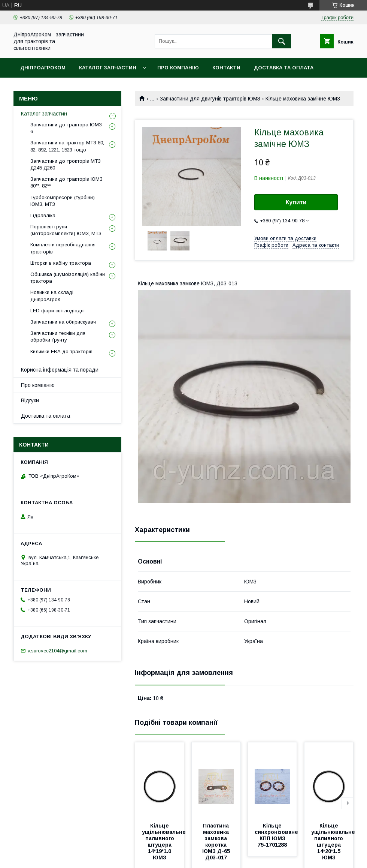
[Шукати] (282, 41)
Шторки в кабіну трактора (61, 263)
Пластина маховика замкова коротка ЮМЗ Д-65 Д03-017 (217, 842)
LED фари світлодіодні (57, 311)
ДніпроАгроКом (43, 68)
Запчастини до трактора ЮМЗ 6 (66, 128)
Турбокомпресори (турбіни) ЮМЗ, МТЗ (63, 201)
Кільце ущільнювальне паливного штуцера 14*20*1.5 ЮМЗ (334, 842)
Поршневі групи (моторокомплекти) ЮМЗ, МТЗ (66, 230)
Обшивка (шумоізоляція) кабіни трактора (68, 278)
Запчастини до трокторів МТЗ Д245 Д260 (66, 164)
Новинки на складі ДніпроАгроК (52, 296)
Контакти (226, 68)
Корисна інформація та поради (60, 370)
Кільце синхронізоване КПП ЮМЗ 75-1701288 (277, 835)
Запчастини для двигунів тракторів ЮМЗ (210, 99)
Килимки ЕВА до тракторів (61, 352)
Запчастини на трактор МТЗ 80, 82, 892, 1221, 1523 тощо (67, 146)
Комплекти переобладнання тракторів (63, 248)
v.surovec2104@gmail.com (57, 651)
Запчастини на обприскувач (63, 322)
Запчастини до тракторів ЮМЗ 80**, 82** (66, 182)
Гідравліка (43, 215)
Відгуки (30, 400)
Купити (296, 202)
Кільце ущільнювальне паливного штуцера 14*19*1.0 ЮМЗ (165, 842)
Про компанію (178, 68)
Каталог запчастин (108, 68)
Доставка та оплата (284, 68)
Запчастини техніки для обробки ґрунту (58, 337)
